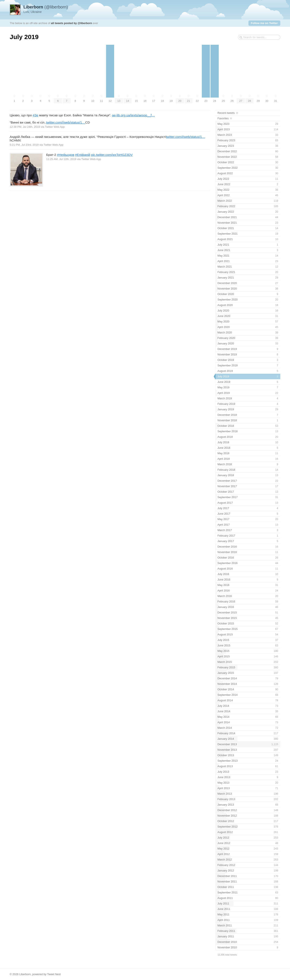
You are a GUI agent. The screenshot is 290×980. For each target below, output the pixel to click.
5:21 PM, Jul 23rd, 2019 (24, 145)
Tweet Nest (54, 974)
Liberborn (25, 974)
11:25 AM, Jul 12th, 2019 (61, 159)
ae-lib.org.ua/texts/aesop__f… (133, 115)
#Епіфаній (83, 155)
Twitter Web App (55, 127)
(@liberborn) (46, 7)
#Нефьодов (66, 155)
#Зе (35, 115)
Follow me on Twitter (264, 23)
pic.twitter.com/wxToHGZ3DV (112, 155)
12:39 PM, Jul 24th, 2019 (25, 127)
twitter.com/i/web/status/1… (66, 122)
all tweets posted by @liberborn (72, 23)
